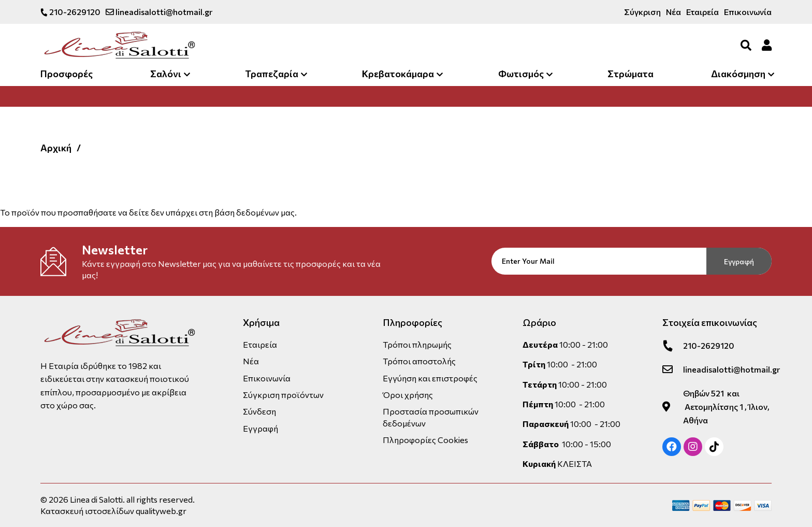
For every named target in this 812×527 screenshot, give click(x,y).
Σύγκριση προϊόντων (283, 395)
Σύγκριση (642, 12)
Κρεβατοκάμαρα (398, 74)
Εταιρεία (702, 12)
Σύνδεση (259, 411)
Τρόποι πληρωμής (417, 344)
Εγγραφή (739, 261)
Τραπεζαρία (272, 74)
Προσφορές (67, 74)
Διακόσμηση (738, 74)
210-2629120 (70, 12)
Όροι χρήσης (408, 395)
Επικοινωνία (748, 12)
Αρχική (56, 148)
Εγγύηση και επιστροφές (430, 378)
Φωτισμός (521, 74)
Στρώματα (630, 74)
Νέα (673, 12)
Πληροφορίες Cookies (425, 440)
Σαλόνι (166, 74)
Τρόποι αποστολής (419, 361)
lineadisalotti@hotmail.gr (159, 12)
